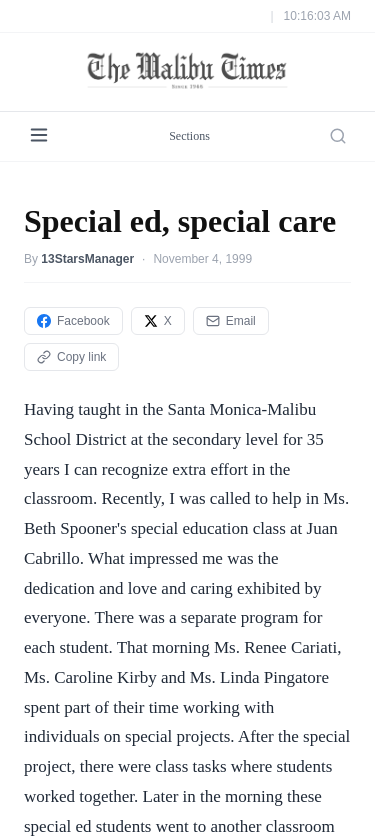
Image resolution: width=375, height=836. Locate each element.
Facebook (73, 321)
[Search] (338, 136)
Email (231, 321)
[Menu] (39, 136)
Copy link (71, 357)
